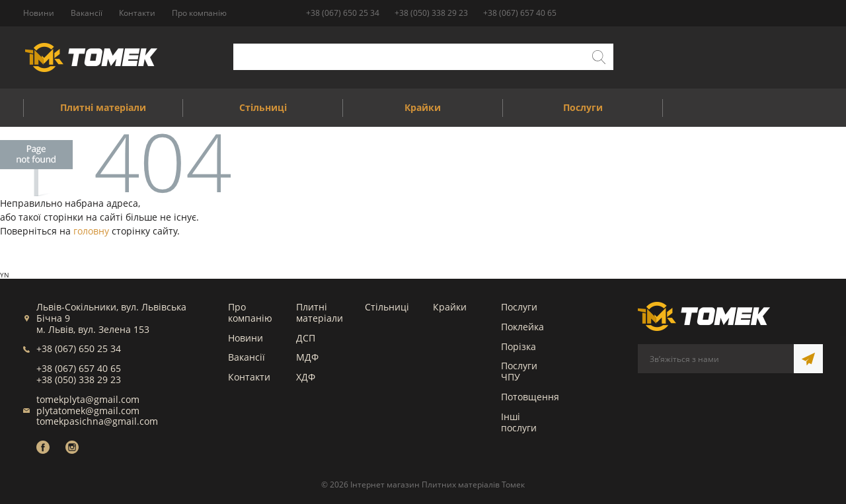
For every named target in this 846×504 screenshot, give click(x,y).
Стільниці (387, 307)
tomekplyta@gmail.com (88, 399)
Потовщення (530, 397)
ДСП (306, 338)
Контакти (249, 377)
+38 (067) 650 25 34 (343, 13)
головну (91, 231)
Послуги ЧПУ (519, 371)
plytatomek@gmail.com (88, 411)
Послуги (519, 307)
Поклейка (522, 327)
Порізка (519, 346)
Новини (246, 338)
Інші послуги (519, 422)
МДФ (307, 357)
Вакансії (247, 357)
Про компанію (250, 312)
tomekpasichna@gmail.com (97, 421)
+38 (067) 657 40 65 (520, 13)
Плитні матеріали (320, 312)
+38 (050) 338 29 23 (431, 13)
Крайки (450, 307)
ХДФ (306, 377)
